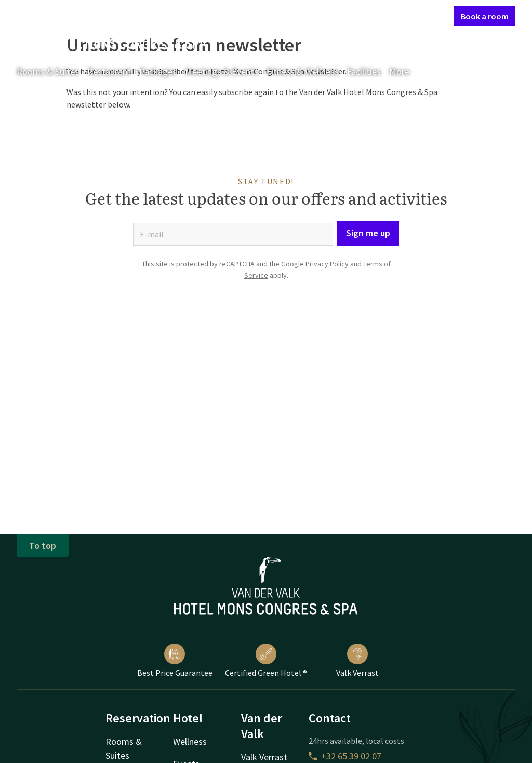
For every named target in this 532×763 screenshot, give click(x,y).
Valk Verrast (357, 661)
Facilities (364, 71)
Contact (335, 16)
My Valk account (386, 16)
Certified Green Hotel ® (266, 661)
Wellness (190, 741)
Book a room (485, 16)
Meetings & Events (222, 71)
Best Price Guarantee (175, 661)
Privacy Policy (327, 264)
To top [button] (43, 546)
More (407, 71)
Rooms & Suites (48, 71)
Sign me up (368, 233)
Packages (158, 71)
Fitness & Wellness (303, 71)
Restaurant (109, 71)
